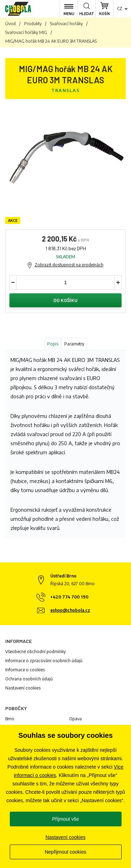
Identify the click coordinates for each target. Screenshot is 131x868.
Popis (53, 344)
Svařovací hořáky (66, 24)
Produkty (33, 24)
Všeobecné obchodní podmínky (35, 652)
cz (120, 9)
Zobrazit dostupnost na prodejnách (69, 265)
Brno (10, 719)
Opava (75, 719)
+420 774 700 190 (69, 597)
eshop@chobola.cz (70, 610)
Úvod (10, 24)
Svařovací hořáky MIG (26, 32)
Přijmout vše (65, 819)
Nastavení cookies (23, 688)
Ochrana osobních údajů (29, 679)
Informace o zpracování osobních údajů (44, 661)
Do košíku (65, 300)
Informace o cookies (25, 670)
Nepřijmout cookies (65, 852)
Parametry (74, 344)
